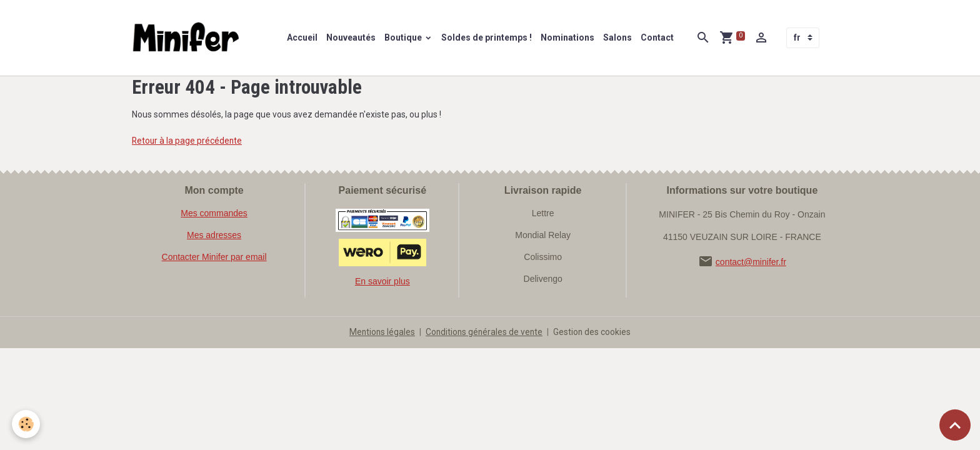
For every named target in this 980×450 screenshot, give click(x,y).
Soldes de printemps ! (487, 37)
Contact (658, 37)
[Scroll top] (955, 425)
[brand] (189, 38)
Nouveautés (352, 37)
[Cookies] (27, 424)
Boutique (405, 37)
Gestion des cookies (594, 332)
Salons (618, 37)
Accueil (303, 37)
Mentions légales (381, 332)
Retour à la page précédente (188, 141)
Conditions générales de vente (485, 332)
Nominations (568, 37)
